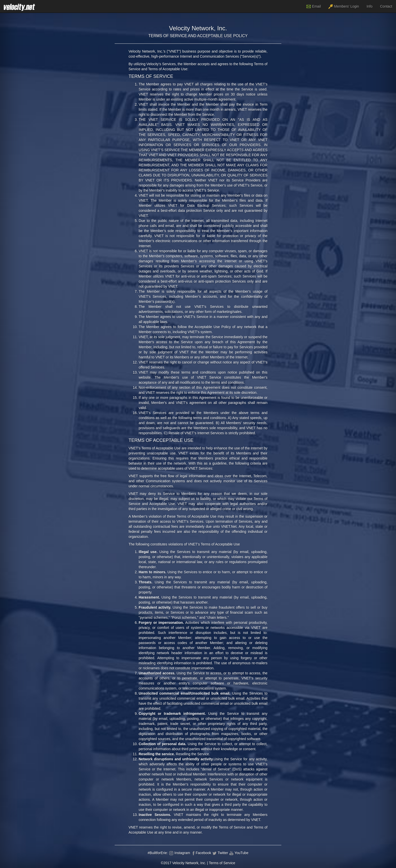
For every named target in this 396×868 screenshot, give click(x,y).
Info (369, 6)
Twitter (220, 853)
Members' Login (344, 7)
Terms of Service (222, 863)
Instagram (180, 853)
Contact (386, 6)
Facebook (201, 853)
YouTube (239, 853)
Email (314, 7)
